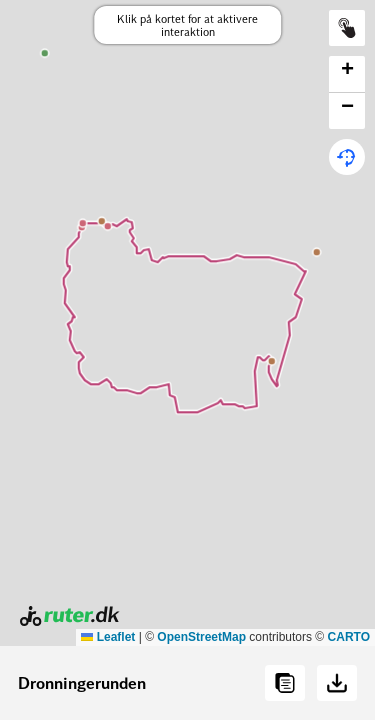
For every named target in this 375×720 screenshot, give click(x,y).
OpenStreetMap (201, 637)
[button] (347, 74)
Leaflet (108, 637)
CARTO (349, 637)
